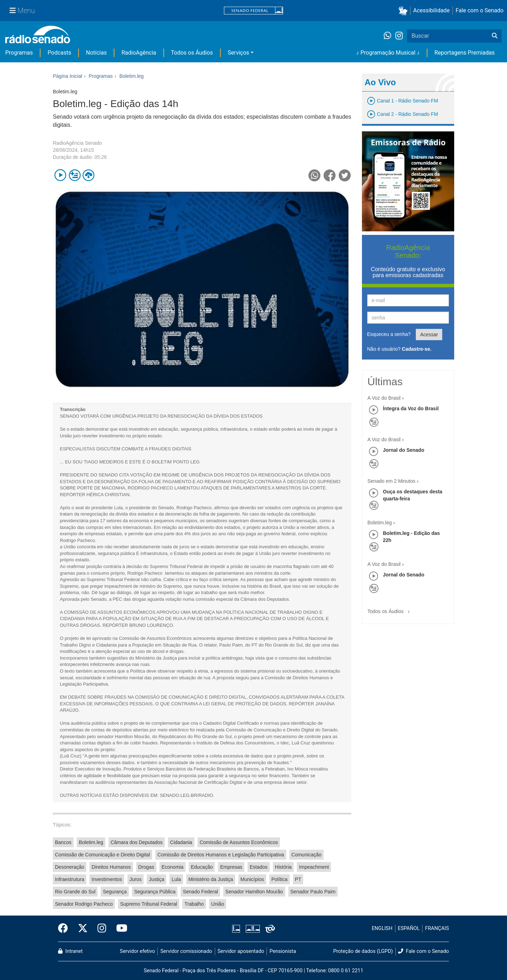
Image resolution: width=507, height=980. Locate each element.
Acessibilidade (432, 10)
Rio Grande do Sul (75, 892)
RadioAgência (139, 53)
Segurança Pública (155, 892)
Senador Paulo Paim (313, 892)
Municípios (252, 879)
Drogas (146, 867)
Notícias (96, 53)
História (283, 867)
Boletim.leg (91, 842)
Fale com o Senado (480, 10)
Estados (259, 867)
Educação (202, 867)
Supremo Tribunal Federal (149, 904)
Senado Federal (200, 892)
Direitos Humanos (111, 867)
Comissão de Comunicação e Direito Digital (102, 855)
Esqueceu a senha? (389, 334)
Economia (173, 867)
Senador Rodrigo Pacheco (84, 904)
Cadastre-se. (417, 349)
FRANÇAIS (437, 928)
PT (298, 879)
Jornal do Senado (404, 450)
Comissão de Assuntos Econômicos (239, 842)
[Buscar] (495, 36)
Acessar (429, 335)
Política (280, 879)
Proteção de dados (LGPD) (363, 951)
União (218, 904)
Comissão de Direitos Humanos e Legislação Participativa (221, 855)
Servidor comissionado (186, 951)
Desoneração (70, 867)
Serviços (239, 53)
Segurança (115, 892)
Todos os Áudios (192, 53)
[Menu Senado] (22, 11)
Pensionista (283, 951)
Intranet (70, 951)
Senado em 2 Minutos (392, 481)
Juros (136, 879)
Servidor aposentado (241, 951)
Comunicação (307, 855)
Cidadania (181, 842)
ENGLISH (382, 928)
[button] (404, 11)
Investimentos (107, 879)
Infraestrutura (70, 879)
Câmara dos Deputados (137, 842)
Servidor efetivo (137, 951)
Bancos (63, 842)
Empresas (231, 867)
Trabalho (194, 904)
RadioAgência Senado (77, 143)
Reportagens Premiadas (465, 53)
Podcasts (59, 53)
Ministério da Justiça (211, 879)
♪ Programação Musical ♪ (388, 53)
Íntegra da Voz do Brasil (411, 408)
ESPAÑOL (409, 928)
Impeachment (314, 867)
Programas (19, 53)
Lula (176, 879)
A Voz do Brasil (384, 398)
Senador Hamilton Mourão (254, 892)
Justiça (157, 879)
